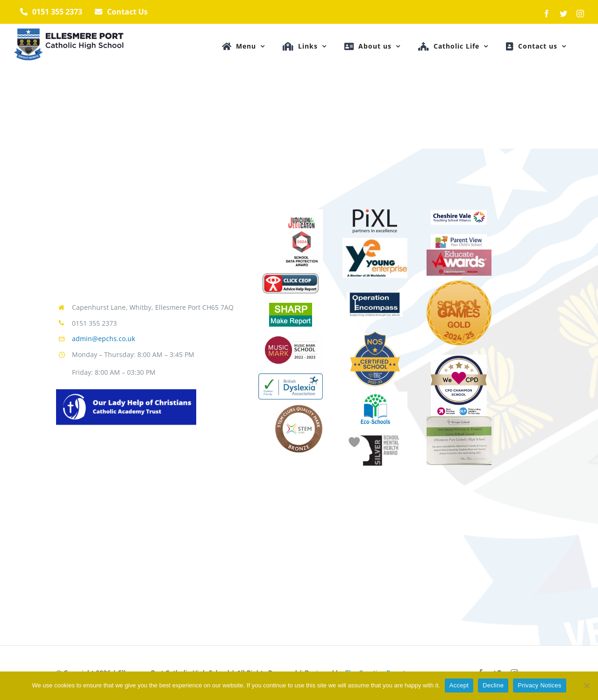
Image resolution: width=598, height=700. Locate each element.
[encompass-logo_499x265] (375, 295)
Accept (459, 685)
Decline (493, 685)
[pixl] (375, 213)
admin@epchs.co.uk (103, 339)
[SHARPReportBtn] (291, 306)
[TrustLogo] (126, 393)
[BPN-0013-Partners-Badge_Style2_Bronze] (459, 358)
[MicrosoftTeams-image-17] (375, 334)
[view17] (459, 237)
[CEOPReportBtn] (291, 277)
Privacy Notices (539, 685)
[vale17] (459, 213)
